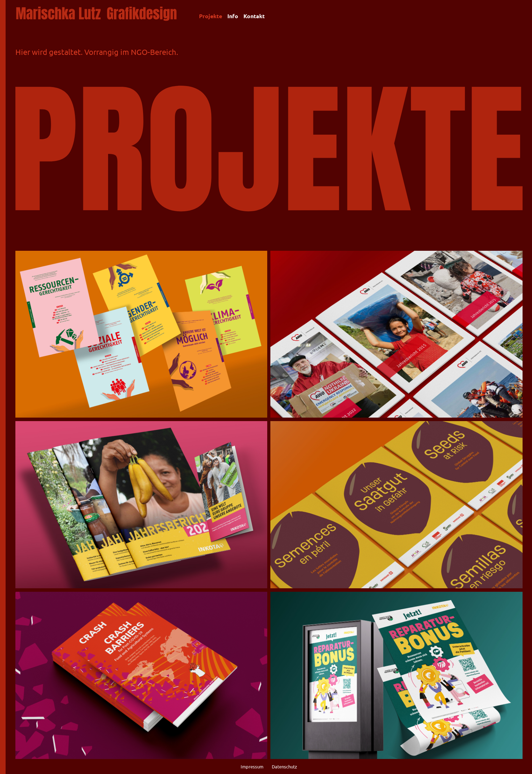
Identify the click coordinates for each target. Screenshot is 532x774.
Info (233, 16)
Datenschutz (284, 766)
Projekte (211, 16)
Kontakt (254, 16)
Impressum (253, 766)
